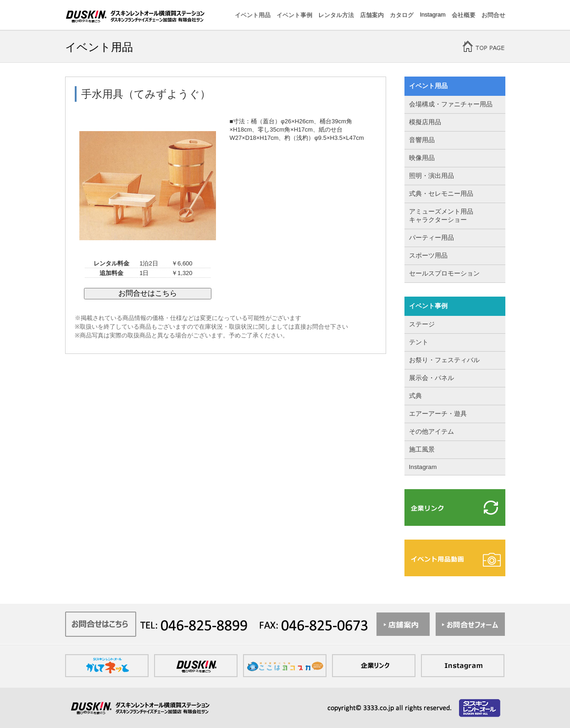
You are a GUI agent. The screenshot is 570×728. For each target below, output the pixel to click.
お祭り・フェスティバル (444, 360)
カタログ (402, 15)
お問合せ (493, 15)
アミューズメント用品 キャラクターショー (441, 216)
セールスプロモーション (444, 273)
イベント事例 (294, 15)
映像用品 (422, 158)
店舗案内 (372, 15)
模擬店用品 (425, 122)
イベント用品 (253, 15)
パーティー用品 (432, 238)
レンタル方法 (336, 15)
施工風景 (422, 449)
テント (419, 342)
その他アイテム (432, 432)
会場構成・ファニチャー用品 (451, 104)
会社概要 (464, 15)
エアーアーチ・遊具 (438, 414)
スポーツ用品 (428, 256)
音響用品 (422, 140)
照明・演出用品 (432, 176)
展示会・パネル (432, 378)
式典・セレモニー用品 (441, 194)
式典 (415, 396)
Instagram (432, 15)
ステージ (422, 324)
